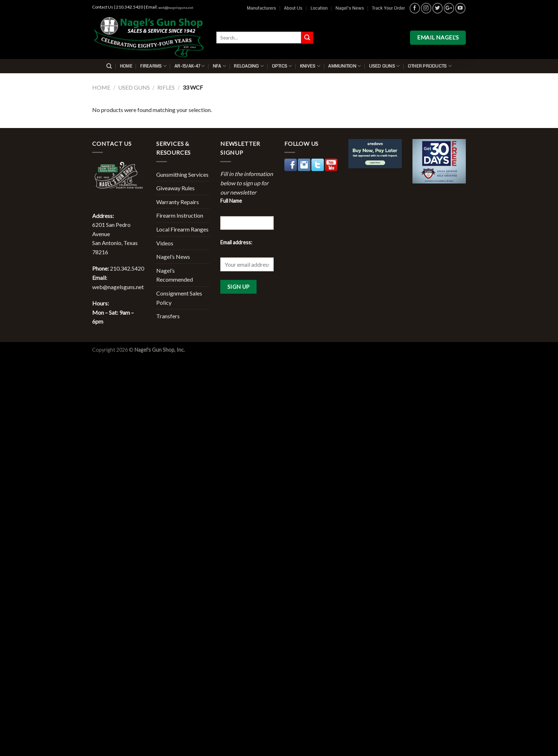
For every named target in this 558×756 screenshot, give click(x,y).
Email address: (236, 242)
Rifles (166, 87)
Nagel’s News (350, 8)
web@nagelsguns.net (176, 8)
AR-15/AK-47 (189, 66)
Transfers (168, 316)
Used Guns (385, 66)
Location (319, 8)
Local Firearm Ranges (182, 229)
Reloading (249, 66)
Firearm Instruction (180, 215)
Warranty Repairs (178, 202)
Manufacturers (262, 8)
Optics (282, 66)
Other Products (430, 66)
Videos (165, 243)
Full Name (231, 201)
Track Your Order (388, 8)
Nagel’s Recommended (175, 275)
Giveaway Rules (175, 188)
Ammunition (344, 66)
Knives (310, 66)
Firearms (153, 66)
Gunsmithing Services (182, 174)
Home (126, 66)
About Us (293, 8)
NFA (219, 66)
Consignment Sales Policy (179, 298)
